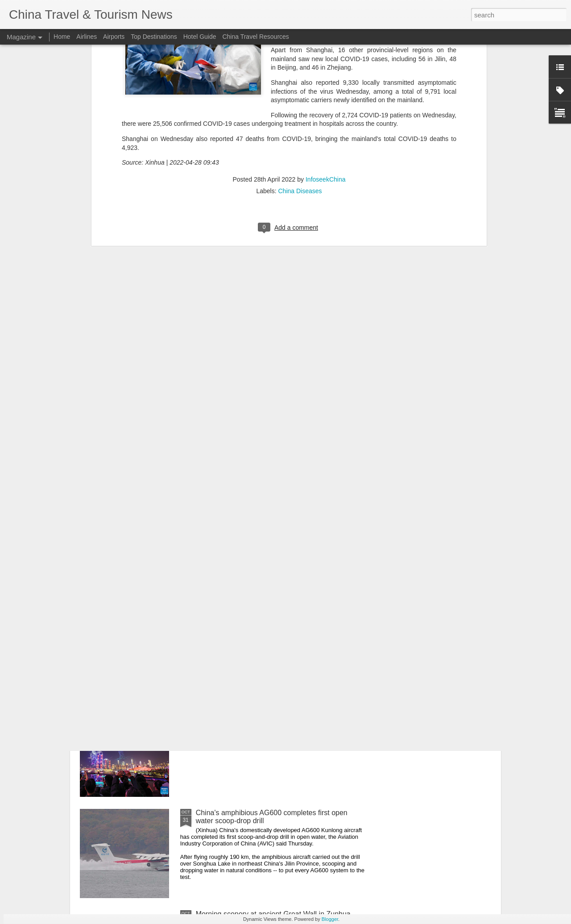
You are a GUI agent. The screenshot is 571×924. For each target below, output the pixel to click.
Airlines (87, 37)
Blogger (330, 919)
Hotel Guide (200, 37)
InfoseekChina (326, 50)
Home (62, 37)
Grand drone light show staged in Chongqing (267, 711)
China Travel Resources (255, 37)
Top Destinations (154, 37)
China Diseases (300, 61)
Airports (114, 37)
